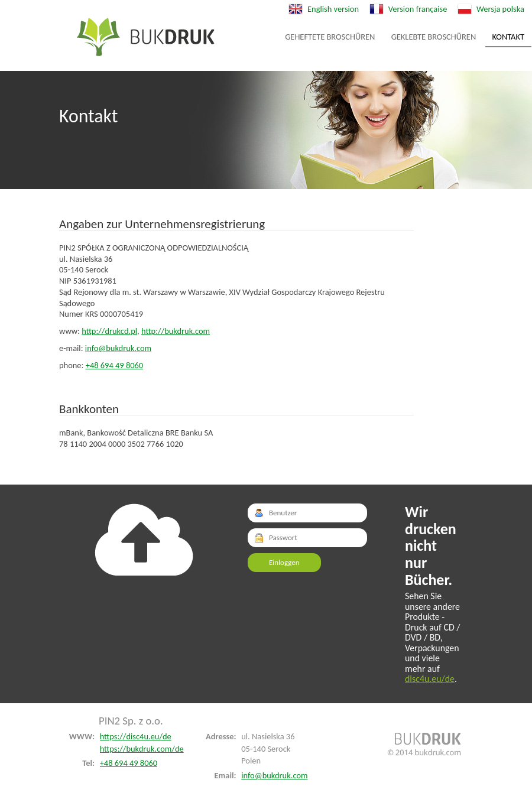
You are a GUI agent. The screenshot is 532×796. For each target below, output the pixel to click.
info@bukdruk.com (118, 348)
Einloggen (284, 562)
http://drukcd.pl (109, 331)
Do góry (144, 540)
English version (333, 9)
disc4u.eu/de (430, 679)
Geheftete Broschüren (146, 38)
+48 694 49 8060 (114, 365)
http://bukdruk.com (176, 331)
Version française (418, 9)
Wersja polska (500, 9)
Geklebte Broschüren (434, 37)
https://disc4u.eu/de (136, 736)
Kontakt (509, 37)
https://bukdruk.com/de (142, 749)
